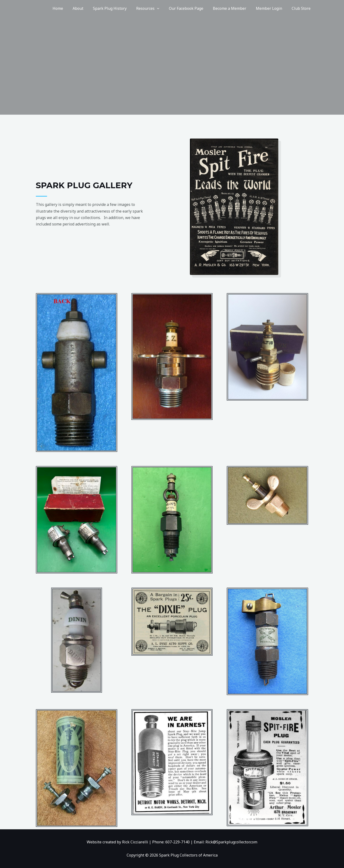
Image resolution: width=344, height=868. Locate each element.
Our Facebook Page (193, 8)
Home (72, 8)
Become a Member (234, 8)
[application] (166, 8)
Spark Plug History (120, 8)
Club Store (302, 8)
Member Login (272, 8)
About (90, 8)
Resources (156, 8)
